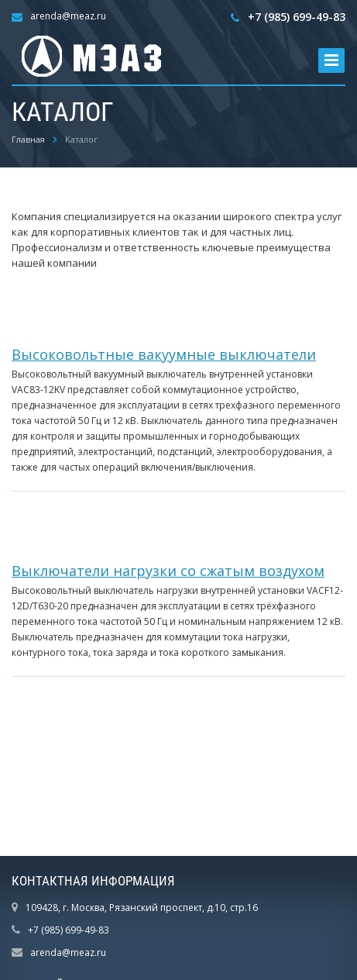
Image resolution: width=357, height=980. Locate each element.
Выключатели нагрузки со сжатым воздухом (168, 571)
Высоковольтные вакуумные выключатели (164, 354)
